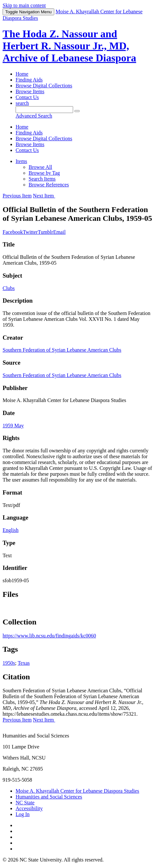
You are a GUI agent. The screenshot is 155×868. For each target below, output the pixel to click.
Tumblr (45, 232)
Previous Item (17, 196)
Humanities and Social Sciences (49, 797)
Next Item (44, 196)
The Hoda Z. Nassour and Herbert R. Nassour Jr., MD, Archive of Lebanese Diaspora (69, 46)
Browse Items (30, 91)
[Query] (44, 110)
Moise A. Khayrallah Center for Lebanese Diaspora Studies (77, 791)
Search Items (42, 179)
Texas (24, 663)
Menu (28, 12)
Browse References (49, 185)
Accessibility (29, 808)
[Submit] (77, 111)
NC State (25, 803)
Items (21, 161)
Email (59, 232)
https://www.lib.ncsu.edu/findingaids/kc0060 (49, 636)
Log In (23, 814)
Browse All (40, 167)
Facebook (13, 232)
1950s (9, 663)
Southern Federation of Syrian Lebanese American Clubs (62, 350)
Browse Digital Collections (44, 86)
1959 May (13, 426)
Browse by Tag (44, 173)
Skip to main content (24, 5)
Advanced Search (34, 116)
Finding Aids (29, 80)
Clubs (9, 288)
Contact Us (27, 97)
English (11, 530)
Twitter (30, 232)
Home (22, 74)
